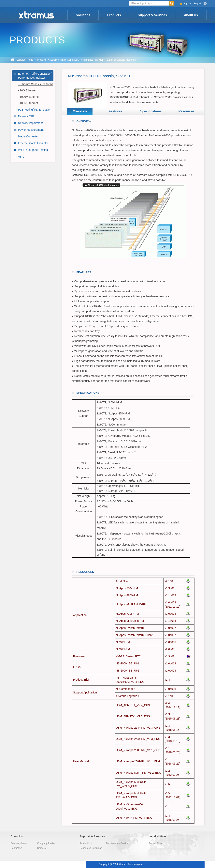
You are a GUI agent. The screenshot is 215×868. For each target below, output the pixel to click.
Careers (42, 848)
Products (114, 15)
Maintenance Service (117, 843)
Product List (86, 843)
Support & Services (152, 15)
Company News (19, 843)
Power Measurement (31, 130)
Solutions (83, 15)
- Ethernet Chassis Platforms (36, 84)
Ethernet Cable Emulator (33, 143)
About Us (191, 15)
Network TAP (26, 116)
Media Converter (28, 136)
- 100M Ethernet (28, 103)
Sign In (187, 4)
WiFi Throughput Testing (33, 150)
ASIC (21, 157)
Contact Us (16, 848)
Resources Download (91, 848)
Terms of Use (156, 843)
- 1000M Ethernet (29, 97)
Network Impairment (30, 123)
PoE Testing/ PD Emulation (35, 110)
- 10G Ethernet (27, 90)
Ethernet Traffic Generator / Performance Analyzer (77, 60)
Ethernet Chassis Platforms (121, 60)
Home (30, 60)
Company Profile (46, 843)
